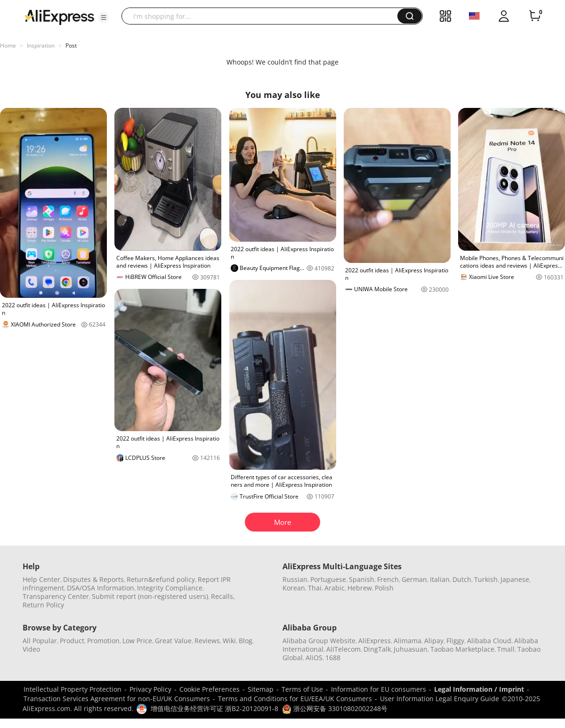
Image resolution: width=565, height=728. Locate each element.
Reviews (207, 641)
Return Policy (43, 605)
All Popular (40, 641)
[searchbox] (263, 16)
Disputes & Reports (93, 579)
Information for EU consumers (379, 689)
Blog (246, 641)
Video (31, 649)
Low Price (137, 641)
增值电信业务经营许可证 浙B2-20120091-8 (214, 708)
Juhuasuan (411, 649)
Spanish (362, 579)
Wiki (229, 641)
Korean (294, 588)
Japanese (515, 579)
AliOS (314, 658)
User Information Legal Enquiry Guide (440, 699)
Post (71, 45)
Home (8, 45)
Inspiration (41, 45)
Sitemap (261, 689)
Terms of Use (302, 689)
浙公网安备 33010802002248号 (335, 708)
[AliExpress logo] (59, 16)
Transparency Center (56, 596)
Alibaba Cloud (489, 641)
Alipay (434, 641)
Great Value (173, 641)
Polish (384, 588)
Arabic (335, 588)
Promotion (103, 641)
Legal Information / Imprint (479, 689)
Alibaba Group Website (319, 641)
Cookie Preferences (210, 689)
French (388, 579)
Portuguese (328, 579)
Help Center (41, 579)
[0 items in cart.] (535, 16)
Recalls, (223, 596)
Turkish (486, 579)
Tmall (506, 649)
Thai (315, 588)
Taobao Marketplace (462, 649)
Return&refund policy (161, 579)
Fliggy (455, 641)
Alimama (408, 641)
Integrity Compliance (170, 588)
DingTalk (377, 649)
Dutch (462, 579)
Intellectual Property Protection (73, 689)
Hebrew (360, 588)
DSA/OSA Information (101, 588)
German (414, 579)
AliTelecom (343, 649)
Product (72, 641)
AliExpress (375, 641)
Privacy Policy (150, 689)
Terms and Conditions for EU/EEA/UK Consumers (295, 699)
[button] (104, 17)
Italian (440, 579)
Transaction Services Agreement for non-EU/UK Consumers (117, 699)
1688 (333, 658)
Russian (295, 579)
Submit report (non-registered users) (150, 596)
